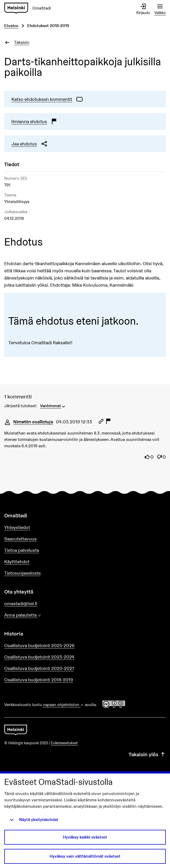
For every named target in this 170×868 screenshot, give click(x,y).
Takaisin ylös (147, 755)
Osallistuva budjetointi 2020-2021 (39, 668)
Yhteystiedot (17, 527)
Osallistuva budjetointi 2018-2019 (39, 680)
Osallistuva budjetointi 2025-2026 (39, 645)
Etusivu (11, 26)
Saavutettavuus (20, 539)
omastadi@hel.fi (21, 603)
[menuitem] (53, 405)
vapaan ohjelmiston (63, 705)
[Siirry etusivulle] (30, 8)
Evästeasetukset (64, 743)
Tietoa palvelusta (22, 550)
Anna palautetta (38, 615)
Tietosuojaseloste (22, 573)
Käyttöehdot (17, 562)
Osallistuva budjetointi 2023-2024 (39, 657)
